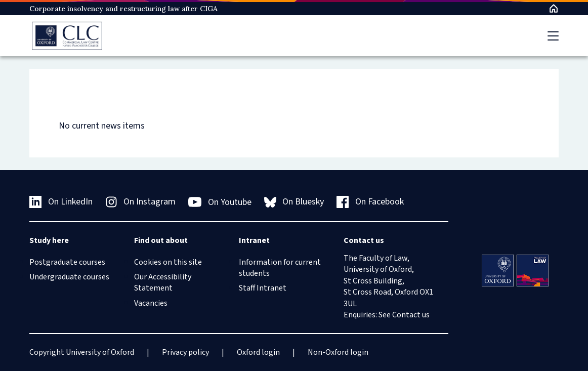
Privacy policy (185, 352)
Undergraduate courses (69, 277)
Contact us (411, 315)
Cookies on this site (168, 262)
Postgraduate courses (67, 262)
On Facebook (370, 202)
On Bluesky (294, 202)
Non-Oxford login (338, 352)
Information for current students (280, 268)
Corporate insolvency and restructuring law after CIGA (123, 9)
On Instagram (141, 202)
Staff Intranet (263, 288)
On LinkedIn (61, 202)
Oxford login (258, 352)
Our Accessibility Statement (163, 282)
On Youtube (220, 202)
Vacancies (151, 303)
